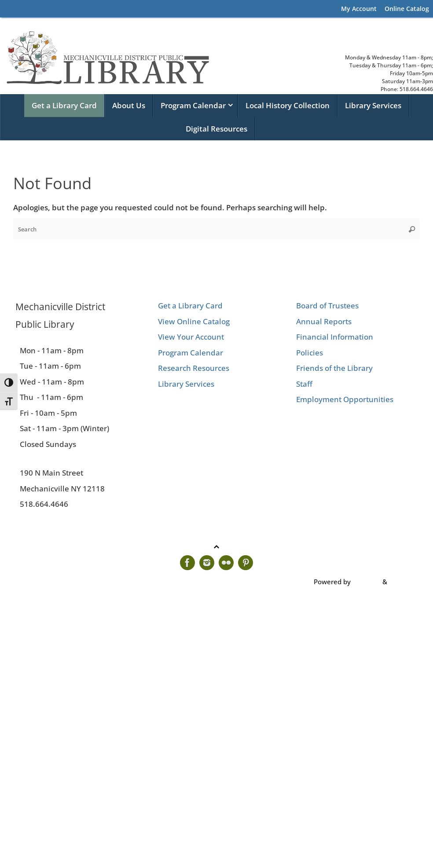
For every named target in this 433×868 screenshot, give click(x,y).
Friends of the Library (334, 368)
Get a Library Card (190, 306)
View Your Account (191, 337)
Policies (310, 353)
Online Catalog (407, 9)
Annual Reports (324, 321)
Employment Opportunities (345, 399)
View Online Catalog (194, 321)
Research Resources (194, 368)
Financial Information (335, 337)
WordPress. (407, 582)
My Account (359, 9)
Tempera (367, 582)
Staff (304, 384)
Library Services (186, 384)
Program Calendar (191, 353)
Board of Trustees (327, 306)
